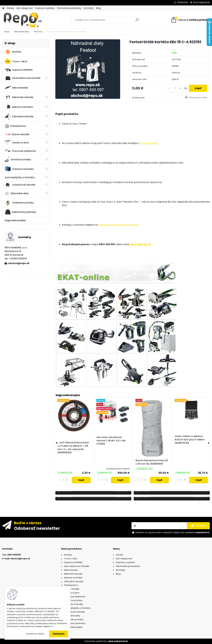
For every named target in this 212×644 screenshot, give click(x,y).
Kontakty (89, 8)
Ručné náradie (17, 134)
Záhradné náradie (19, 116)
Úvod (7, 32)
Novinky (13, 52)
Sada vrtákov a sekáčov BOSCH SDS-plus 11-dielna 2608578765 (190, 440)
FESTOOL (38, 32)
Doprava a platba (45, 8)
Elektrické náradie (19, 97)
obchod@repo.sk (19, 263)
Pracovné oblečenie (20, 151)
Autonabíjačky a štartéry (20, 177)
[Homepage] (3, 8)
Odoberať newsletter (37, 528)
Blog (98, 8)
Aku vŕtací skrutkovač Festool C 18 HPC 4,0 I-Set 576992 (111, 441)
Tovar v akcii (16, 61)
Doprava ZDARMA (19, 70)
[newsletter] (198, 526)
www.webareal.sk (118, 641)
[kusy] (175, 88)
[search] (137, 21)
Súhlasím (59, 634)
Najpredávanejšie (15, 220)
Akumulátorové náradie (23, 78)
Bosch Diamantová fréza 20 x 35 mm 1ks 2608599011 (152, 462)
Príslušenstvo (15, 126)
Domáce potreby (18, 160)
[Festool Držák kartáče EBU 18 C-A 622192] (88, 69)
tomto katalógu (149, 143)
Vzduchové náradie (20, 185)
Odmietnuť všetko (35, 634)
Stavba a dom (17, 143)
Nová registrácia (201, 2)
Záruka (10, 8)
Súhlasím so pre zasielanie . (173, 532)
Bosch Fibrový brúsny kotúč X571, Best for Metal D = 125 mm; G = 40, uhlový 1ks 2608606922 (73, 448)
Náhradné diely (22, 32)
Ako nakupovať (25, 8)
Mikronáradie (16, 88)
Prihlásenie (183, 2)
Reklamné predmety (20, 212)
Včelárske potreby (19, 203)
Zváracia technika (19, 169)
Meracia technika (19, 107)
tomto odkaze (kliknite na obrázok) (119, 225)
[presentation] (57, 443)
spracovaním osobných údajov (164, 532)
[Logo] (22, 20)
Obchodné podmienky (69, 8)
